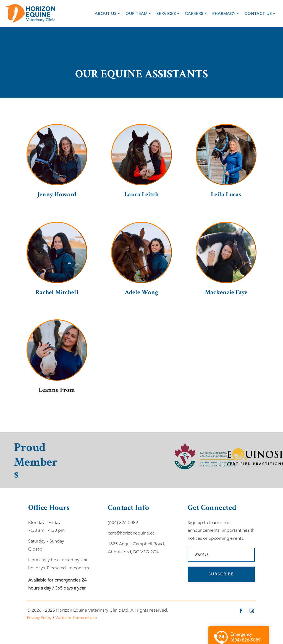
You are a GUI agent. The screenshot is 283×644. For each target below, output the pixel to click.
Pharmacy (224, 14)
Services (166, 14)
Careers (194, 14)
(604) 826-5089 (123, 522)
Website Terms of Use (76, 618)
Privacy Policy (39, 618)
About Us (106, 14)
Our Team (137, 14)
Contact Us (258, 14)
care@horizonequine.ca (131, 533)
